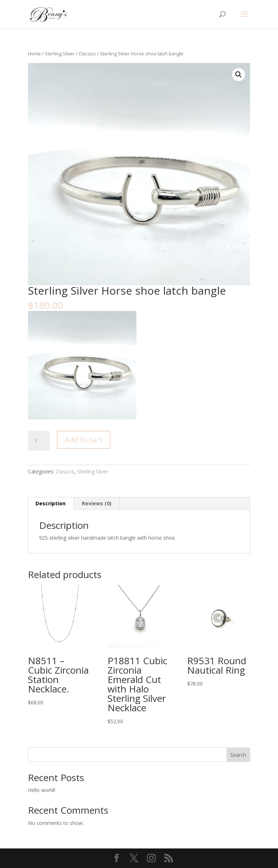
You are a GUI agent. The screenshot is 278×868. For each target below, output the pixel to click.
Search (238, 755)
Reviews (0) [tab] (97, 503)
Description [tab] (50, 503)
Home (34, 54)
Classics (87, 54)
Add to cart (84, 440)
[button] (239, 75)
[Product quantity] (39, 441)
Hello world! (42, 790)
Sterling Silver (60, 54)
